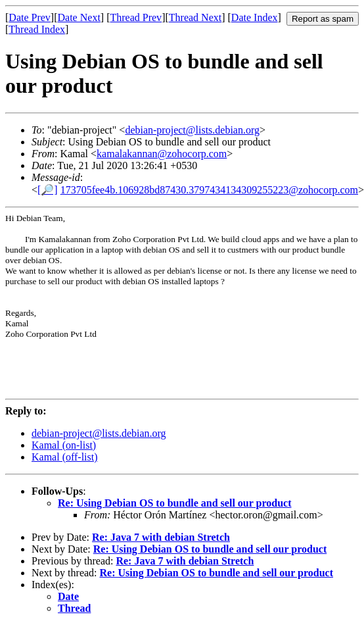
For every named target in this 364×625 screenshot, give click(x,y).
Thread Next (195, 17)
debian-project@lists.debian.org (192, 130)
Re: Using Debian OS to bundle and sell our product (174, 503)
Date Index (255, 17)
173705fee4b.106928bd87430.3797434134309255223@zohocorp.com (209, 190)
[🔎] (48, 190)
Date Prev (30, 17)
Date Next (79, 17)
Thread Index (37, 29)
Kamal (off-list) (65, 457)
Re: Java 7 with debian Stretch (161, 537)
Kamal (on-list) (64, 445)
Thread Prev (136, 17)
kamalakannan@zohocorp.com (162, 154)
